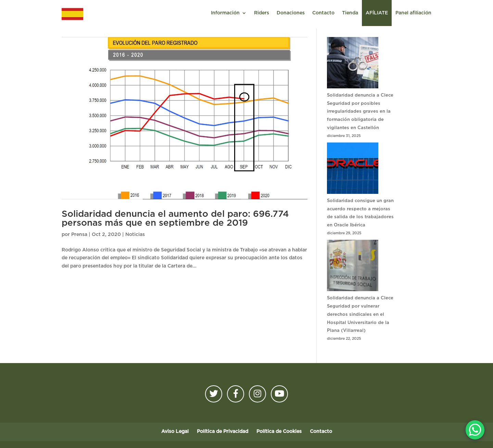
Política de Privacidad (223, 432)
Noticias (135, 235)
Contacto (323, 13)
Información (225, 13)
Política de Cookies (279, 432)
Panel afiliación (413, 13)
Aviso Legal (175, 432)
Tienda (350, 13)
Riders (262, 13)
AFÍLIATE (377, 13)
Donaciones (291, 13)
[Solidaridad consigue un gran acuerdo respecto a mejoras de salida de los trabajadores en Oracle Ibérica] (353, 170)
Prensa (79, 235)
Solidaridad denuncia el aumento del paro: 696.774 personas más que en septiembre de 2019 (175, 219)
